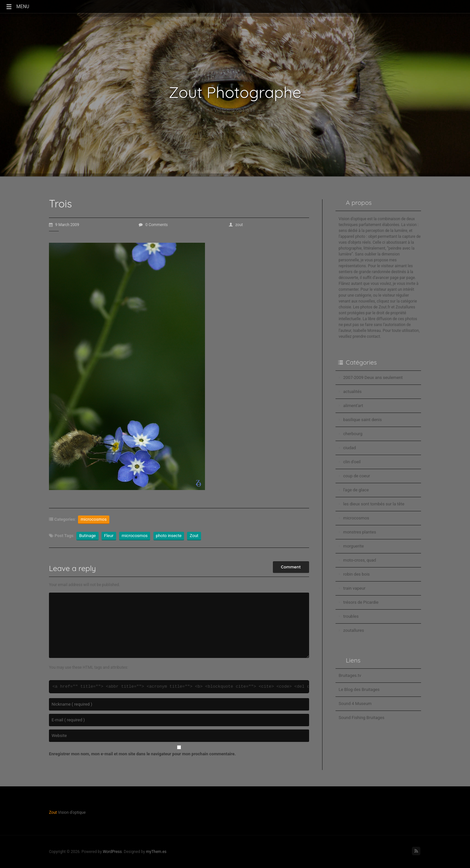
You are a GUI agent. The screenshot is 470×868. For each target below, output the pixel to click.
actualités (353, 392)
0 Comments (153, 225)
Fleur (109, 536)
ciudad (350, 448)
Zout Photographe (235, 92)
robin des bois (357, 574)
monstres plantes (360, 532)
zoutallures (354, 630)
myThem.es (156, 852)
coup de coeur (357, 476)
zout (236, 225)
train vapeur (354, 588)
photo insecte (169, 536)
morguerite (354, 546)
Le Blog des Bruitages (359, 689)
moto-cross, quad (360, 560)
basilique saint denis (363, 420)
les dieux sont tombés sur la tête (374, 504)
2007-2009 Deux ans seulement (373, 377)
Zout (194, 536)
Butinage (87, 536)
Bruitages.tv (350, 675)
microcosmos (94, 519)
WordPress (112, 852)
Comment (291, 567)
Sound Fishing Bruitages (362, 718)
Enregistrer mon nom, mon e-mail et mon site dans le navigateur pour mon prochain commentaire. (142, 754)
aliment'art (353, 406)
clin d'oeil (352, 462)
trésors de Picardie (361, 602)
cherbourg (353, 434)
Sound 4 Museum (355, 704)
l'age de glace (356, 490)
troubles (351, 616)
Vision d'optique (235, 110)
